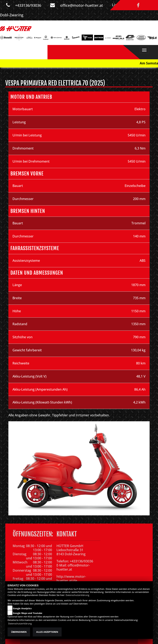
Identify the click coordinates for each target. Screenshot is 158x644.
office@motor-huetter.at (82, 5)
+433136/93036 (28, 5)
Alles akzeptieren (47, 632)
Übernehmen (19, 632)
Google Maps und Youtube (28, 613)
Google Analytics (22, 608)
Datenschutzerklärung (77, 595)
